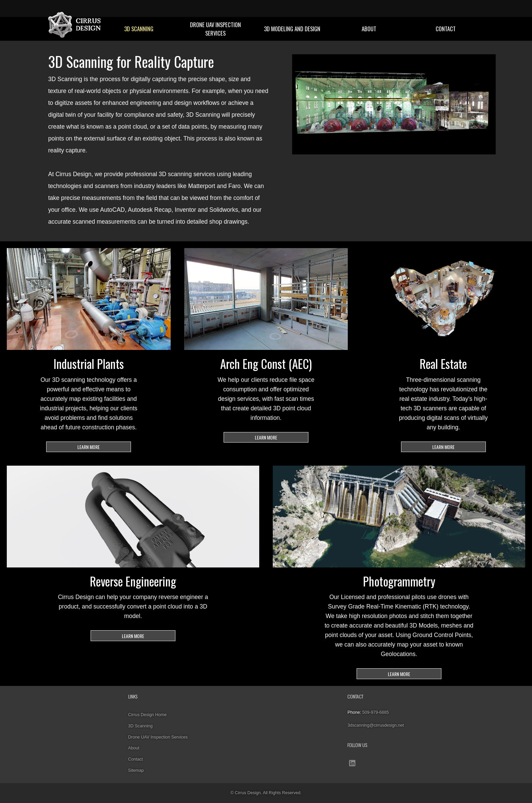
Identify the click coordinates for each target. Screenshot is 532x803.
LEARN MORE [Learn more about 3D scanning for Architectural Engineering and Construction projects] (266, 437)
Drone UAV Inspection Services (215, 29)
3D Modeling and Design (292, 29)
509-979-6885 (376, 712)
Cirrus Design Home (147, 715)
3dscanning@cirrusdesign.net (376, 725)
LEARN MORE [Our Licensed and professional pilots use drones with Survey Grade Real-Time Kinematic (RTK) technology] (399, 674)
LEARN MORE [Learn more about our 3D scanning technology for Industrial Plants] (89, 447)
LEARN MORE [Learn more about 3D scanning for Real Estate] (443, 447)
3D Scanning (139, 29)
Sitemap (136, 770)
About (369, 29)
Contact (446, 29)
